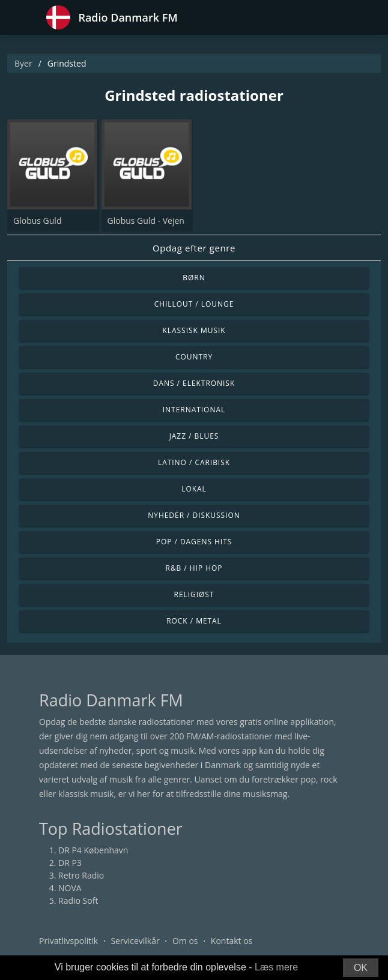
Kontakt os (232, 941)
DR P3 (70, 863)
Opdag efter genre (194, 248)
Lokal (194, 489)
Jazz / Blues (194, 436)
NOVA (70, 888)
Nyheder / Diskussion (194, 515)
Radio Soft (78, 900)
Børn (194, 278)
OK (361, 968)
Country (194, 357)
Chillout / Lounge (194, 304)
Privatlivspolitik (68, 941)
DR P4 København (93, 850)
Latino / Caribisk (194, 462)
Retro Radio (81, 875)
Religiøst (194, 594)
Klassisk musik (194, 330)
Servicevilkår (135, 941)
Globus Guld (37, 221)
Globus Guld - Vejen (146, 221)
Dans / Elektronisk (194, 383)
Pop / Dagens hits (194, 542)
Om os (185, 941)
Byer (23, 63)
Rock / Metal (194, 621)
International (194, 410)
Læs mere (276, 967)
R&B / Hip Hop (194, 568)
